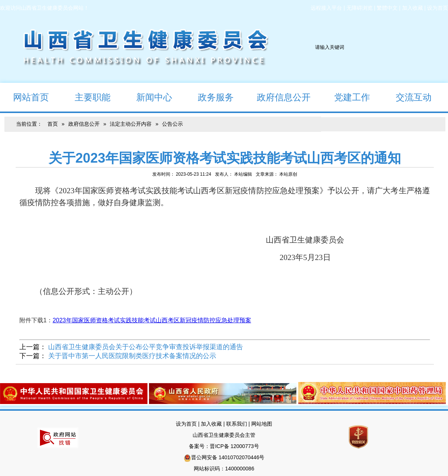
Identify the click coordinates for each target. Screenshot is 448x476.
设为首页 (438, 8)
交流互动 (407, 97)
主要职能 (86, 97)
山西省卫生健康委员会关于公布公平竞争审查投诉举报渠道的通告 (146, 347)
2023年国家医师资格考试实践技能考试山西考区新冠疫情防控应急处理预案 (152, 320)
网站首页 (24, 97)
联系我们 (237, 424)
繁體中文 (387, 8)
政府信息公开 (279, 97)
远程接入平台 (326, 8)
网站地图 (262, 424)
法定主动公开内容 (131, 124)
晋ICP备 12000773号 (234, 446)
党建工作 (346, 97)
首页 (53, 124)
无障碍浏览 (360, 8)
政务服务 (209, 97)
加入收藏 (413, 8)
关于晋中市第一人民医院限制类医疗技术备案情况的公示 (132, 356)
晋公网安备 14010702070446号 (228, 457)
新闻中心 (148, 97)
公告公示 (172, 124)
